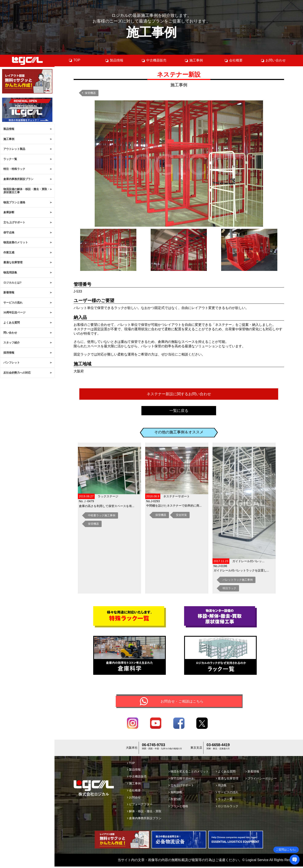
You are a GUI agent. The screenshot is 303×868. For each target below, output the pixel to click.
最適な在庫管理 (13, 262)
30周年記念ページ (14, 312)
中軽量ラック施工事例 (102, 515)
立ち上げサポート (14, 222)
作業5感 (175, 801)
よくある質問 (12, 323)
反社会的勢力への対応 (17, 373)
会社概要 (233, 60)
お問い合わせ (273, 60)
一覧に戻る (179, 411)
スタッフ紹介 (12, 343)
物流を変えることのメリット (189, 773)
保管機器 (90, 93)
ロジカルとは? (12, 283)
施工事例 (9, 139)
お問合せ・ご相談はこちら (182, 702)
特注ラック (229, 588)
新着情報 (9, 292)
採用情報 (9, 353)
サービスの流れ (13, 303)
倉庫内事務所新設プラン (18, 179)
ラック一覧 (10, 159)
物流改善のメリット (16, 242)
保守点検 (9, 232)
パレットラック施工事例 (238, 580)
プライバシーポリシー (261, 780)
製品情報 (9, 129)
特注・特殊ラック (14, 169)
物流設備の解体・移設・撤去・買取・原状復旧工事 (27, 191)
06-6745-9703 (153, 747)
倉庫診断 (9, 212)
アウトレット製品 (14, 149)
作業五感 (9, 252)
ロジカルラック (227, 808)
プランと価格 (178, 808)
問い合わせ (10, 333)
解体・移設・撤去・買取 (144, 813)
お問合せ (134, 799)
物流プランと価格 (14, 202)
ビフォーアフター (140, 806)
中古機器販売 (154, 60)
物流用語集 (10, 272)
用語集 (221, 787)
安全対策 (181, 515)
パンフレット (12, 363)
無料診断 (175, 794)
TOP (74, 60)
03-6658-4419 (218, 747)
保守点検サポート (181, 780)
